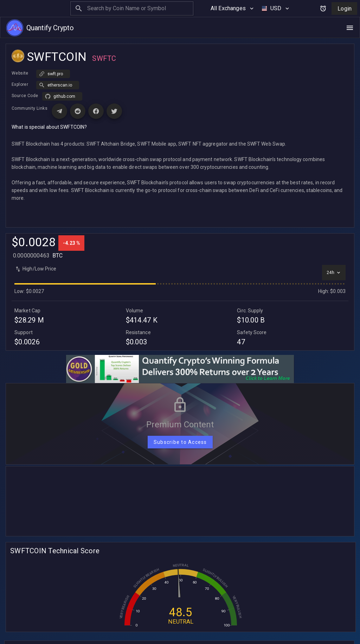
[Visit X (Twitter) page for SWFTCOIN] (114, 96)
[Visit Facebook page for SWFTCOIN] (96, 96)
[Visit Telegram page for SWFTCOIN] (59, 96)
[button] (58, 70)
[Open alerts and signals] (323, 8)
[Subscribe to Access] (180, 427)
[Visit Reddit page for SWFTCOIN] (78, 96)
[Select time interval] (334, 257)
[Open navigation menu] (350, 28)
